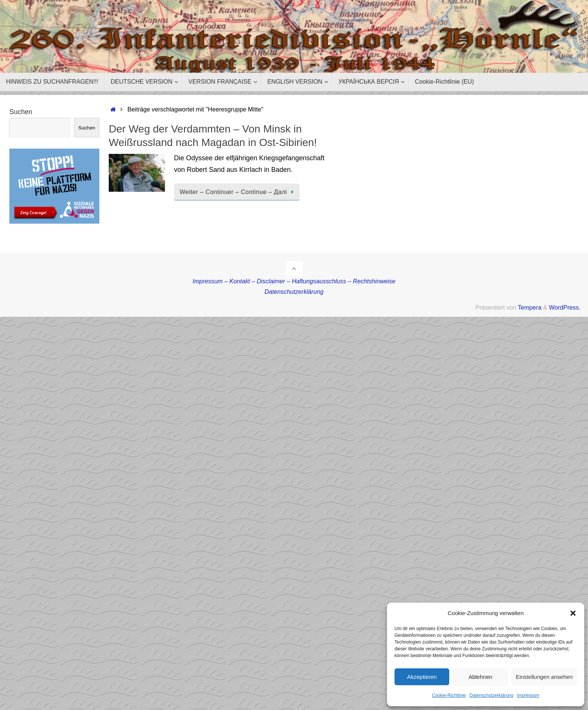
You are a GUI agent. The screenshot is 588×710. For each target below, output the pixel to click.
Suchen (21, 112)
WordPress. (565, 307)
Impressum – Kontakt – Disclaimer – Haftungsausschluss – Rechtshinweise (294, 281)
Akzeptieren (422, 677)
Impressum (528, 695)
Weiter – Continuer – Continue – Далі (238, 192)
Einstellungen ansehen (544, 677)
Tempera (530, 307)
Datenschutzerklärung (491, 695)
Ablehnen (480, 677)
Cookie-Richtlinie (449, 695)
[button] (573, 613)
